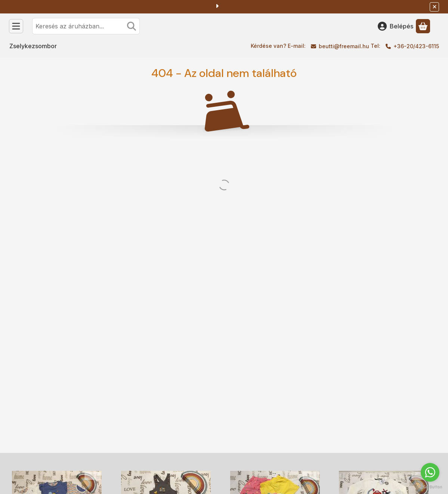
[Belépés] (396, 26)
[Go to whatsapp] (430, 472)
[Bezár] (434, 7)
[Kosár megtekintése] (423, 26)
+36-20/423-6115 (416, 46)
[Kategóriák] (16, 26)
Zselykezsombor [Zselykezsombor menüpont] (33, 46)
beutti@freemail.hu (344, 46)
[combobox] (86, 26)
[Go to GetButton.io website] (430, 487)
